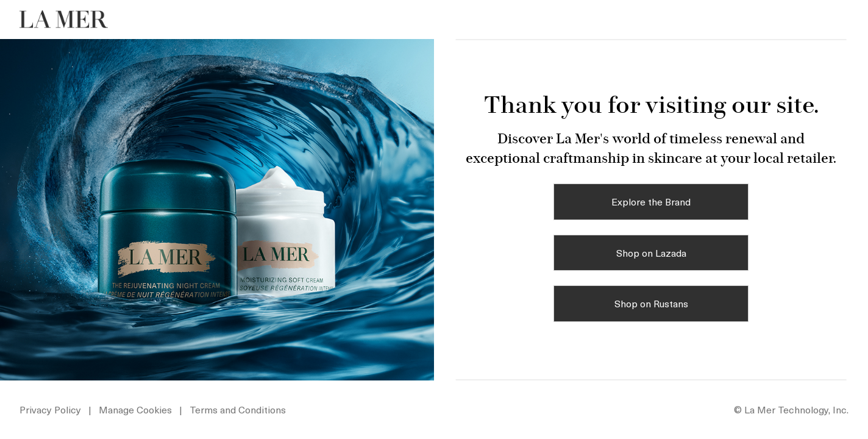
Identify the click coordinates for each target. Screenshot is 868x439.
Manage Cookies (137, 409)
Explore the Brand (651, 201)
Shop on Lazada (651, 252)
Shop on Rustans (651, 303)
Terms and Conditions (238, 409)
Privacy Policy (50, 409)
